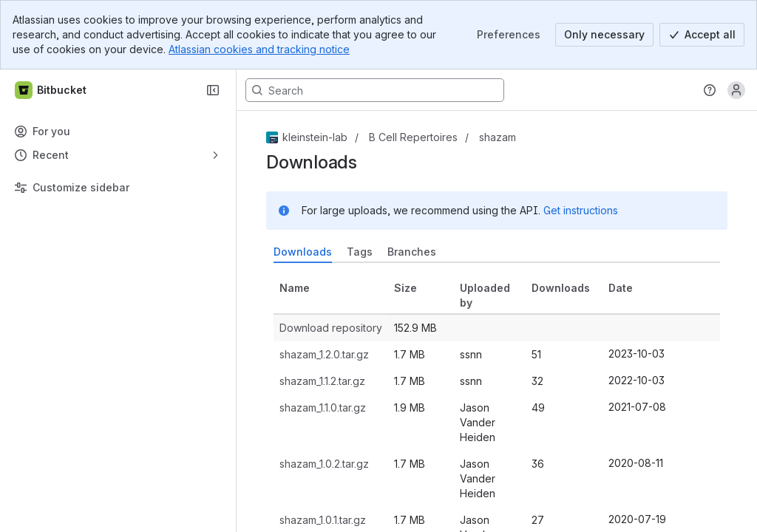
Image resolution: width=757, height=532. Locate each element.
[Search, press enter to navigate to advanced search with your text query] (375, 90)
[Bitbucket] (51, 90)
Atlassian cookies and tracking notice (259, 49)
